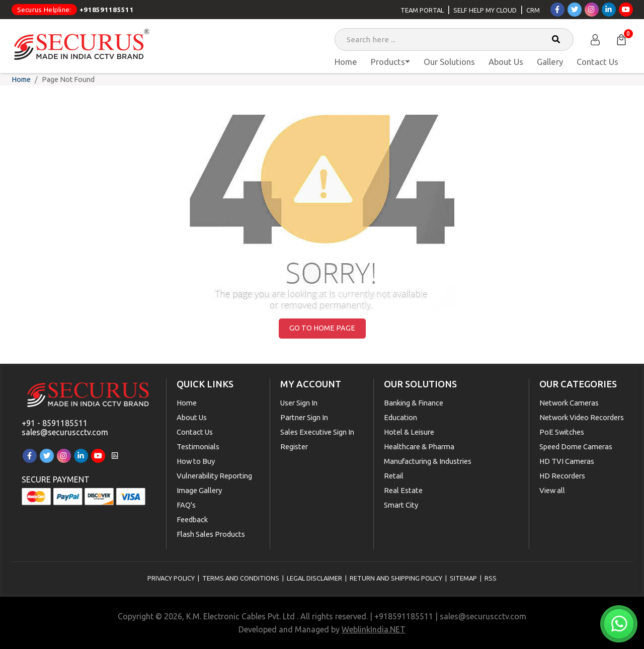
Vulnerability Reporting (214, 476)
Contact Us (597, 62)
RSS (491, 578)
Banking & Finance (414, 403)
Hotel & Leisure (409, 432)
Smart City (401, 505)
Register (294, 447)
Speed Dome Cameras (576, 447)
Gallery (550, 62)
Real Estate (403, 490)
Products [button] (388, 62)
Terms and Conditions (241, 578)
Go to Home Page (322, 328)
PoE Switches (562, 432)
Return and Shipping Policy (396, 578)
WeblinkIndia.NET (374, 629)
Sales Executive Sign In (317, 432)
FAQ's (186, 505)
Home (346, 62)
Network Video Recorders (582, 417)
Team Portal (422, 10)
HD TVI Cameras (567, 461)
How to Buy (196, 461)
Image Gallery (199, 490)
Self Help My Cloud (485, 10)
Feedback (192, 519)
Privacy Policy (171, 578)
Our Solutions (449, 62)
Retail (394, 476)
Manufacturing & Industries (428, 461)
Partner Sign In (304, 417)
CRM (533, 10)
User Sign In (299, 403)
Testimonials (198, 447)
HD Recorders (562, 476)
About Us (506, 62)
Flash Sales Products (211, 534)
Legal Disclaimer (314, 578)
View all (552, 490)
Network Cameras (569, 403)
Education (400, 417)
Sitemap (463, 578)
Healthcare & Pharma (419, 447)
